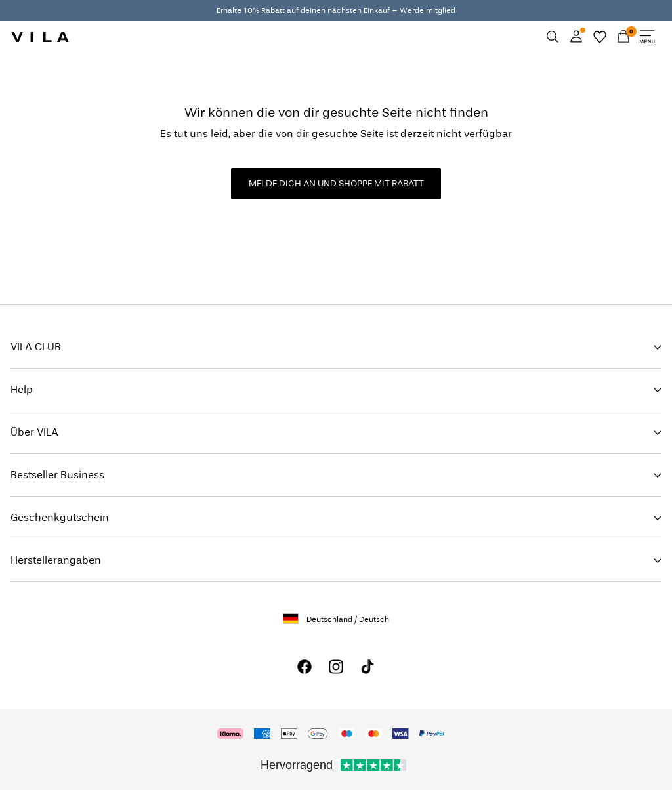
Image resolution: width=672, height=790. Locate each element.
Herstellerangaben (56, 560)
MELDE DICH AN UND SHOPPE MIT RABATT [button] (336, 183)
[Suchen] (553, 37)
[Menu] (647, 37)
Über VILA (34, 432)
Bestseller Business (57, 475)
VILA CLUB (36, 347)
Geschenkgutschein (60, 517)
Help (22, 389)
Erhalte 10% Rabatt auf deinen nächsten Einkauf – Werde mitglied (336, 10)
